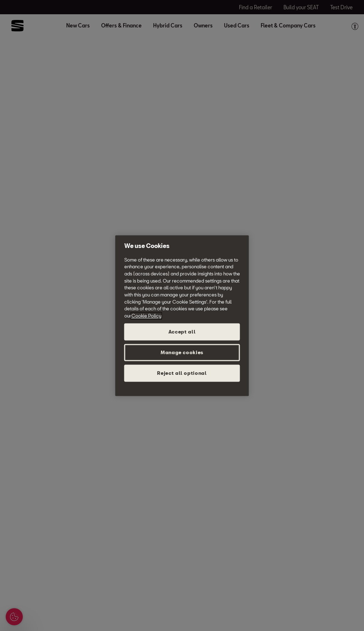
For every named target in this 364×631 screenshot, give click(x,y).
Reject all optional (182, 373)
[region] (182, 315)
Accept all (182, 332)
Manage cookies (182, 352)
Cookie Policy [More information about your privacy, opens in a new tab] (146, 316)
